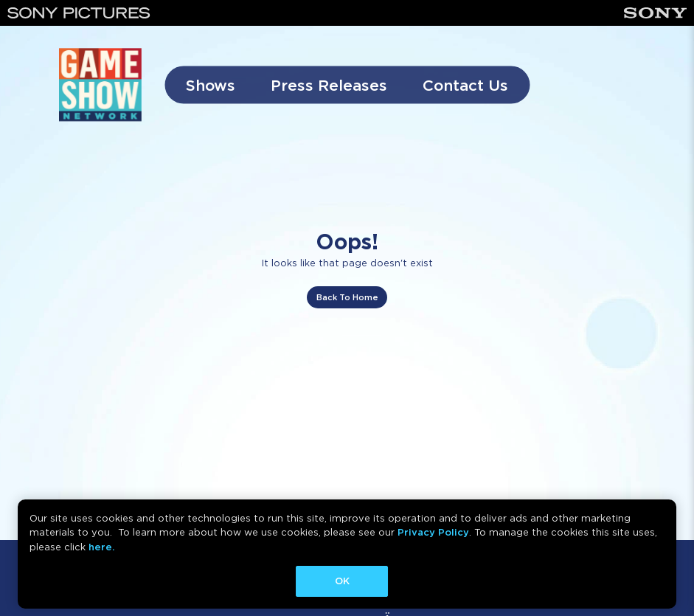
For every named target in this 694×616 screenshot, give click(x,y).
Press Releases (329, 85)
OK (342, 581)
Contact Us (465, 85)
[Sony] (655, 13)
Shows (211, 85)
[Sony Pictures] (79, 13)
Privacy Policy (433, 532)
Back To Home (347, 297)
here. (101, 547)
